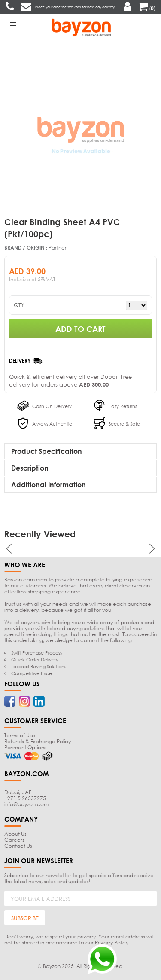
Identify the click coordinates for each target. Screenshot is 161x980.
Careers (14, 840)
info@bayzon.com (26, 804)
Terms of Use (20, 735)
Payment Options (25, 747)
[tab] (80, 451)
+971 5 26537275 (25, 798)
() (147, 8)
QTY (19, 305)
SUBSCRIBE (25, 918)
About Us (15, 834)
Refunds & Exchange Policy (38, 741)
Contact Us (18, 846)
